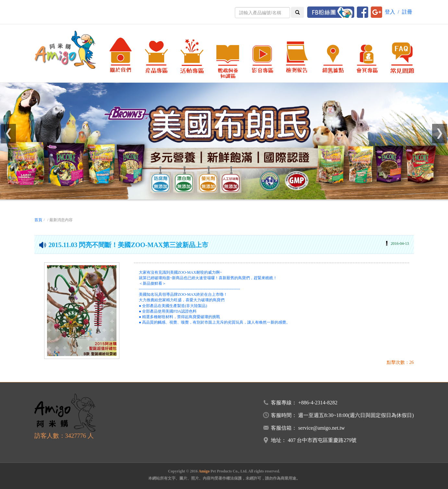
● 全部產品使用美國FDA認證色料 (168, 311)
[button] (8, 134)
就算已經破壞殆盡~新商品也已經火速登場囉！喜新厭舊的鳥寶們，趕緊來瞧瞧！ (208, 278)
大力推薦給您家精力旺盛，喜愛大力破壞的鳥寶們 (182, 300)
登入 (390, 12)
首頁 (38, 220)
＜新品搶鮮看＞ (152, 283)
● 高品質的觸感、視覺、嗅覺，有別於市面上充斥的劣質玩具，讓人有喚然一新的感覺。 (214, 322)
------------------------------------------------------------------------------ (189, 289)
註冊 (407, 12)
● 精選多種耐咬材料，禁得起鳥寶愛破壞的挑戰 (179, 317)
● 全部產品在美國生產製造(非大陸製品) (173, 306)
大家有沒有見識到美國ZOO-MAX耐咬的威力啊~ (180, 272)
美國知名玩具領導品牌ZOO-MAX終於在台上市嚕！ (183, 294)
